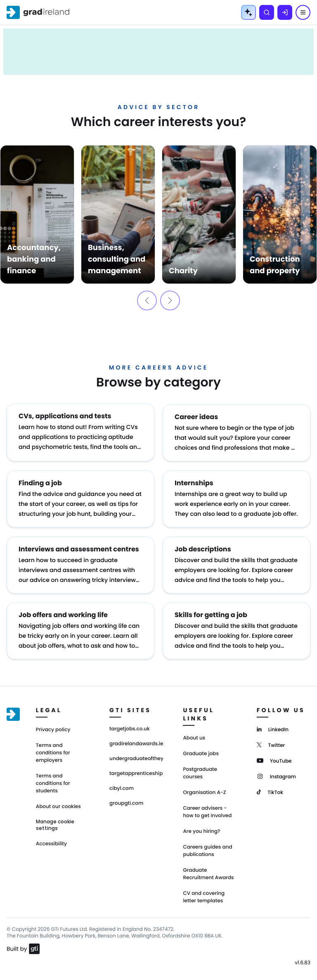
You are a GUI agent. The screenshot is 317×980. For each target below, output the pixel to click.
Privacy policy (53, 727)
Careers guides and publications (207, 848)
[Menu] (303, 12)
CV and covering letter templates (204, 894)
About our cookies (58, 804)
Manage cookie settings (55, 822)
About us (194, 735)
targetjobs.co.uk (130, 726)
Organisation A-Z (204, 790)
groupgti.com (126, 801)
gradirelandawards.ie (136, 741)
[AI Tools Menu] (248, 12)
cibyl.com (122, 786)
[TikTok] (270, 789)
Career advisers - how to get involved (207, 809)
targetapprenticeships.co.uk (136, 771)
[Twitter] (271, 742)
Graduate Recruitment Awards (208, 871)
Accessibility (51, 841)
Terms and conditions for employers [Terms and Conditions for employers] (53, 750)
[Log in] (285, 12)
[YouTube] (274, 757)
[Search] (267, 12)
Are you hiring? (201, 829)
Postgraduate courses (200, 770)
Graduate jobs (201, 751)
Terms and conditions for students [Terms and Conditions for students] (53, 781)
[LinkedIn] (273, 726)
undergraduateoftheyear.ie (136, 756)
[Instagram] (276, 773)
